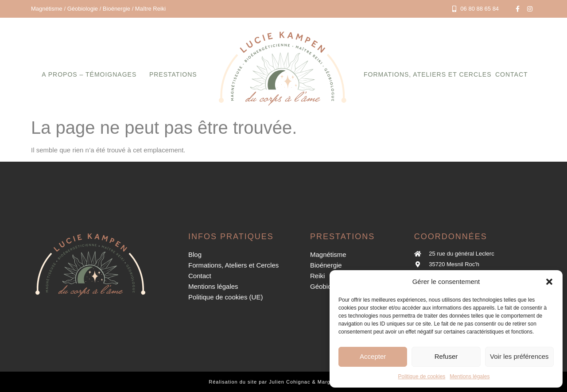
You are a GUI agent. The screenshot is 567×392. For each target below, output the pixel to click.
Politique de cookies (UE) (225, 297)
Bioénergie (326, 265)
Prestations (173, 74)
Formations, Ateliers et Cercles (428, 74)
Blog (195, 254)
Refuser (446, 356)
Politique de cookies (422, 376)
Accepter (373, 356)
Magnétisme (328, 254)
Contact (512, 74)
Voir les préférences (519, 356)
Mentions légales (470, 376)
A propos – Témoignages (89, 74)
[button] (549, 282)
